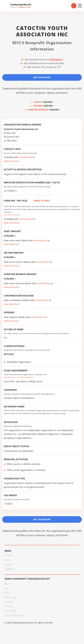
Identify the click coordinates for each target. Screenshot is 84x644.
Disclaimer (10, 569)
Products (9, 555)
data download (11, 161)
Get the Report (42, 77)
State (7, 593)
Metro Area (10, 597)
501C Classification (14, 615)
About (8, 560)
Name (7, 584)
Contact (8, 564)
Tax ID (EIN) (10, 611)
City (6, 588)
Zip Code (9, 602)
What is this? (38, 201)
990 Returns (56, 59)
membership (25, 157)
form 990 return (10, 377)
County (8, 606)
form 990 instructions (12, 215)
